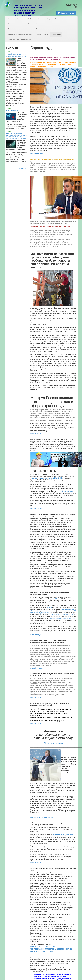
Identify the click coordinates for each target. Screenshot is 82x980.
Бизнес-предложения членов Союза (21, 29)
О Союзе (32, 19)
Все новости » (22, 168)
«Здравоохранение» (68, 609)
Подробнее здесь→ (37, 508)
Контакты (65, 19)
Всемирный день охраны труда (63, 834)
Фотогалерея (21, 19)
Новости (41, 19)
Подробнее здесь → (37, 153)
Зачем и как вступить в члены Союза (20, 24)
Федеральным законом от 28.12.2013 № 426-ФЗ (46, 478)
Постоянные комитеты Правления (20, 39)
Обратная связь (66, 13)
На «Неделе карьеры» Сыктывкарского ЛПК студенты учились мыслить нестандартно (17, 55)
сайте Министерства (66, 492)
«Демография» (35, 611)
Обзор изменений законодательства (47, 24)
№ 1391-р (56, 599)
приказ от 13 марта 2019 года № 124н (62, 618)
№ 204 (49, 607)
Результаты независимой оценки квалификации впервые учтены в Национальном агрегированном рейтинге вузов (17, 136)
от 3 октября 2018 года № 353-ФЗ (62, 615)
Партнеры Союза (43, 29)
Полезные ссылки (43, 34)
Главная (11, 19)
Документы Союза (53, 19)
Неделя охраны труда (13, 111)
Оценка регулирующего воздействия (21, 34)
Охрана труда (56, 34)
